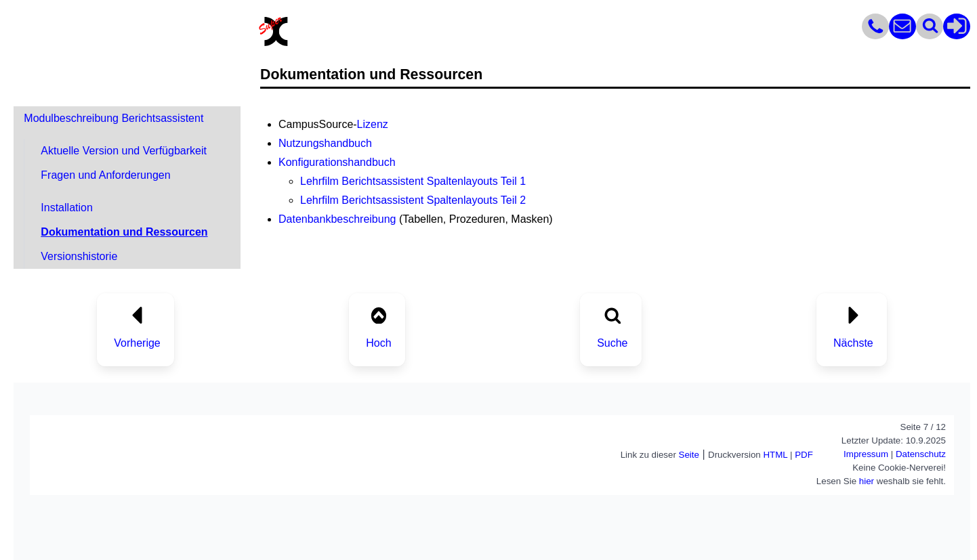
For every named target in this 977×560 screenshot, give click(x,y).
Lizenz (373, 124)
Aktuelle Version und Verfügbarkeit (124, 151)
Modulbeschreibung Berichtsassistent (113, 118)
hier (867, 481)
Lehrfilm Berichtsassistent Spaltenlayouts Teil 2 (413, 200)
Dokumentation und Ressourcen (124, 232)
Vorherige (137, 343)
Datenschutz (921, 454)
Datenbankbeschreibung (337, 219)
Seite (689, 455)
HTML (775, 455)
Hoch (378, 343)
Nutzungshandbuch (325, 143)
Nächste (853, 343)
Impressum (866, 454)
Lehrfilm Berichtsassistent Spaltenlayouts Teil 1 (413, 181)
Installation (67, 208)
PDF (804, 455)
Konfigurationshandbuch (337, 162)
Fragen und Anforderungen (105, 175)
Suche (612, 343)
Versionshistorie (79, 256)
